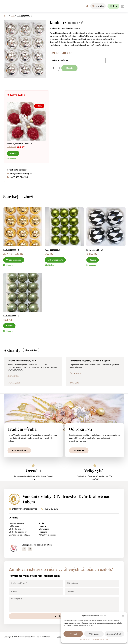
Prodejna (43, 532)
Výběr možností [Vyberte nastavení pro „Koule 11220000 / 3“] (14, 260)
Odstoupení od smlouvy (19, 535)
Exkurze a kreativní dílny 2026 (22, 361)
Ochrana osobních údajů (99, 640)
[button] (123, 616)
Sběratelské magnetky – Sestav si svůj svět (90, 361)
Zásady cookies (84, 640)
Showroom (44, 529)
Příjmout (73, 634)
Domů (6, 16)
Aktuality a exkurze (48, 535)
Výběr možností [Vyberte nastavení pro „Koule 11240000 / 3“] (55, 260)
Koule (12, 16)
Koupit (69, 68)
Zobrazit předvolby (114, 634)
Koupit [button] (13, 153)
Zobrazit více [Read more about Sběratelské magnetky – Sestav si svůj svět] (75, 374)
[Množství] (55, 68)
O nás (41, 523)
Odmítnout (94, 634)
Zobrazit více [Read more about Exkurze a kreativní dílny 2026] (13, 376)
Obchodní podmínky (18, 532)
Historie (42, 526)
